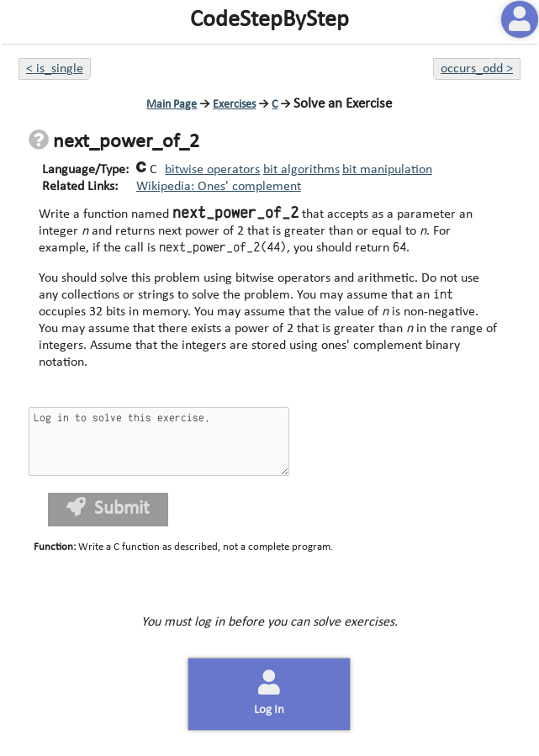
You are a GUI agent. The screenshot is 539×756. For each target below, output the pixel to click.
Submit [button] (108, 508)
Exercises (234, 105)
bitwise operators (212, 170)
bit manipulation (387, 170)
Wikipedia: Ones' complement (219, 187)
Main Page (172, 105)
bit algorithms (301, 170)
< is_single (55, 69)
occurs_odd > (477, 69)
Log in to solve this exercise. (159, 441)
